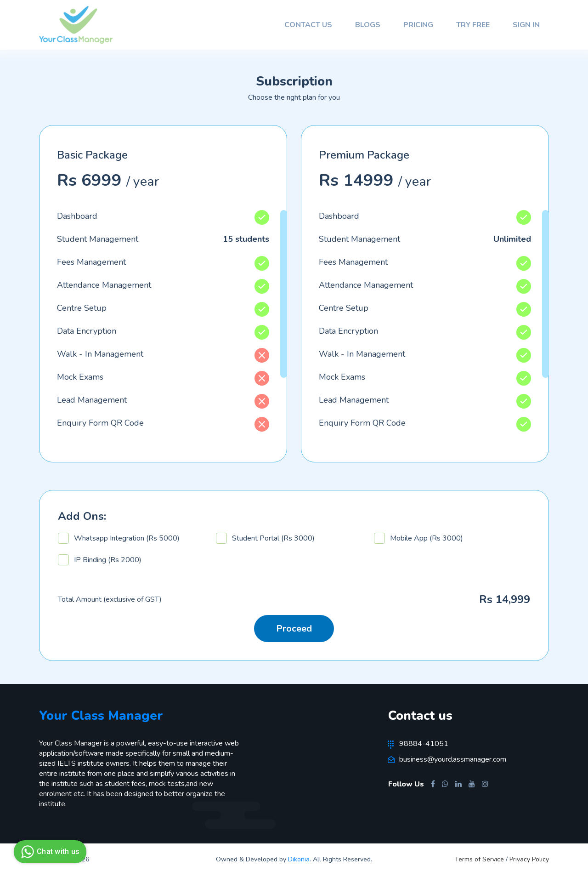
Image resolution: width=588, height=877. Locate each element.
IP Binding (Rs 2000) (100, 562)
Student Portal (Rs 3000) (265, 540)
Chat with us (49, 852)
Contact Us (308, 25)
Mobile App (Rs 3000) (418, 540)
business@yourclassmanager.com (447, 761)
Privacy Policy (529, 861)
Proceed (294, 630)
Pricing (418, 25)
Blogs (368, 25)
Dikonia (299, 861)
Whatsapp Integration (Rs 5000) (119, 540)
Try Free (473, 25)
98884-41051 (418, 746)
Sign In (526, 25)
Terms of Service (480, 861)
